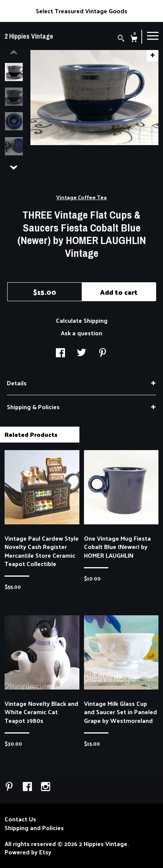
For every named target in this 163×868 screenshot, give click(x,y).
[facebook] (28, 787)
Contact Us (20, 819)
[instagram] (46, 787)
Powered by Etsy (28, 852)
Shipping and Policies (34, 828)
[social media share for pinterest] (103, 353)
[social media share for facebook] (60, 353)
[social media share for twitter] (81, 353)
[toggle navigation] (153, 35)
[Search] (121, 39)
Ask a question (81, 333)
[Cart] (134, 39)
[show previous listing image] (14, 53)
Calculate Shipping (82, 320)
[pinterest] (10, 787)
